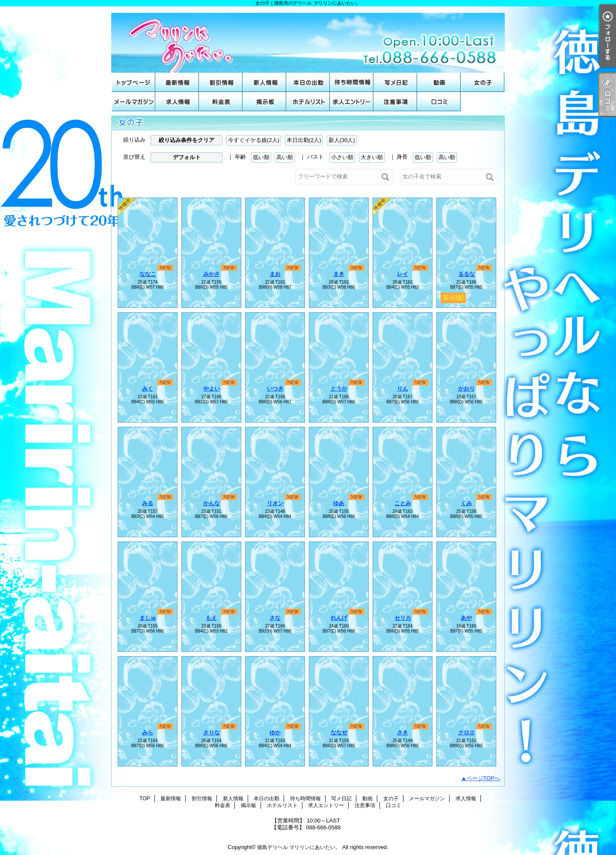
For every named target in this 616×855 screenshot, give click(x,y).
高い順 (285, 157)
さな (275, 618)
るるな (466, 274)
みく (148, 389)
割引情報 (221, 82)
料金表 (221, 102)
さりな (212, 732)
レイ (403, 274)
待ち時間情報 (352, 82)
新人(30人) (342, 140)
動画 (439, 82)
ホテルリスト (308, 102)
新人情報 (264, 82)
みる (148, 503)
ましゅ (148, 618)
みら (148, 732)
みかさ (212, 274)
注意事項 (395, 102)
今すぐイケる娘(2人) (254, 140)
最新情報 (177, 82)
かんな (212, 503)
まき (339, 274)
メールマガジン (133, 102)
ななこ (148, 274)
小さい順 (342, 157)
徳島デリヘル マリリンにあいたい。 (299, 847)
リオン (275, 503)
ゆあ (339, 503)
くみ (466, 503)
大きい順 (372, 157)
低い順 (261, 157)
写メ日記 (395, 82)
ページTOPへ (484, 778)
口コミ (439, 102)
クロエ (466, 732)
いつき (275, 389)
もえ (211, 618)
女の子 (483, 82)
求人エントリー (352, 102)
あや (466, 618)
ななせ (339, 732)
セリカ (403, 618)
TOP (133, 82)
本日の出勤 (308, 82)
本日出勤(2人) (304, 140)
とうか (339, 389)
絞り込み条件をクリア (187, 140)
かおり (466, 389)
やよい (212, 389)
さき (403, 732)
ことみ (403, 503)
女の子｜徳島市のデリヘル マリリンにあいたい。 (308, 40)
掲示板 (264, 102)
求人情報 (177, 102)
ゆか (275, 732)
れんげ (339, 618)
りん (403, 389)
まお (275, 274)
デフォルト (187, 157)
